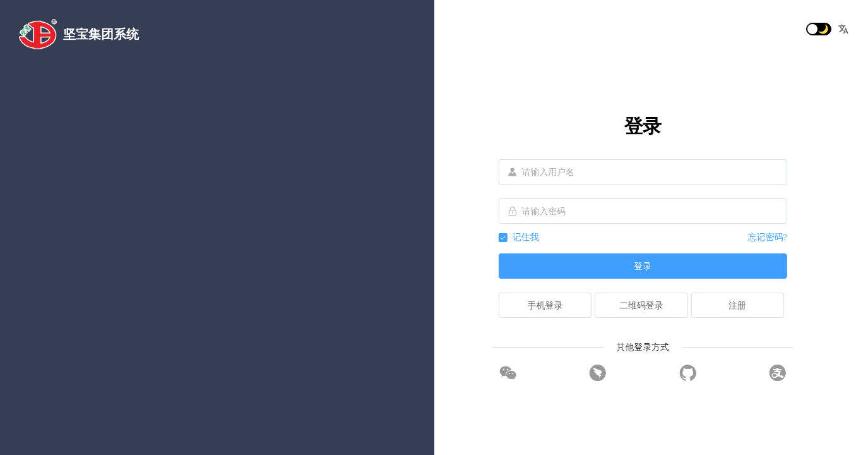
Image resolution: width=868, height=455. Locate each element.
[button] (843, 29)
